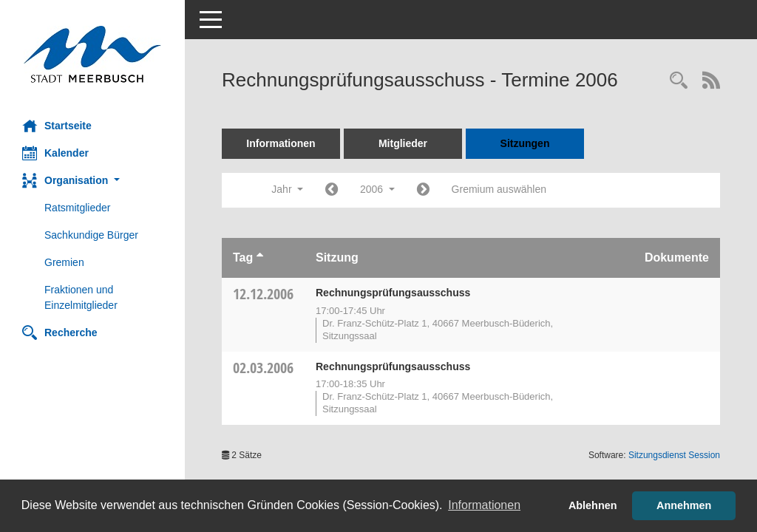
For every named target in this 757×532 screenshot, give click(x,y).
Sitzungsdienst (674, 455)
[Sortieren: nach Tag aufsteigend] (260, 258)
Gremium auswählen (499, 189)
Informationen (281, 143)
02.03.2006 (263, 368)
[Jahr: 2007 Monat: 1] (423, 190)
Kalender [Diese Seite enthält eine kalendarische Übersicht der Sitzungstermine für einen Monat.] (55, 153)
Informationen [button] (484, 505)
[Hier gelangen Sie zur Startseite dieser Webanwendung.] (92, 54)
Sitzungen (525, 143)
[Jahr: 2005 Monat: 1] (332, 190)
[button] (92, 181)
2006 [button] (377, 189)
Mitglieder (403, 143)
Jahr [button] (287, 189)
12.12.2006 (263, 294)
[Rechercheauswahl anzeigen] (679, 82)
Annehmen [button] (684, 505)
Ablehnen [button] (593, 505)
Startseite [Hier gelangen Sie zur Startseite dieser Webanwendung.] (57, 126)
